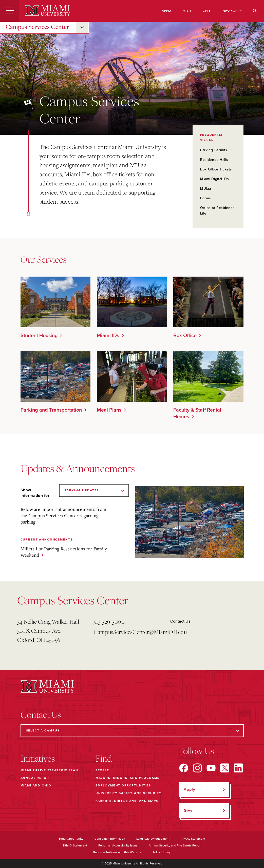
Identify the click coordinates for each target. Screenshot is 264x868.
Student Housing (39, 336)
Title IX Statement (75, 845)
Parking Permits (214, 150)
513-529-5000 (109, 621)
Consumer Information (110, 839)
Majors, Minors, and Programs (128, 778)
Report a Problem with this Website (117, 852)
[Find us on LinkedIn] (238, 768)
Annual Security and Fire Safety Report (175, 845)
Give (207, 11)
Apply (167, 11)
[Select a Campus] (132, 731)
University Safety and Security (129, 793)
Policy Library (162, 852)
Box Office (185, 336)
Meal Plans (109, 410)
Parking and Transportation (51, 410)
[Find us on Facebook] (184, 768)
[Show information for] (94, 490)
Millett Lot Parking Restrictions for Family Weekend (64, 552)
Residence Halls (214, 160)
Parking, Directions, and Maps (127, 801)
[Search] (255, 11)
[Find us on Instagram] (197, 768)
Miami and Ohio (36, 785)
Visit (187, 11)
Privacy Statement (193, 839)
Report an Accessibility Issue (118, 845)
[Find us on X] (225, 768)
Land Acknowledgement (153, 839)
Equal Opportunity (71, 839)
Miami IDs (108, 336)
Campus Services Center (37, 27)
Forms (206, 198)
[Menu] (10, 11)
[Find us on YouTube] (211, 768)
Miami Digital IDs (215, 179)
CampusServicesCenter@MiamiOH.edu (130, 632)
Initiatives (38, 758)
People (102, 770)
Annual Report (36, 778)
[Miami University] (48, 11)
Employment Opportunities (123, 785)
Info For (232, 11)
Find (104, 758)
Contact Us (180, 621)
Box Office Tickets (216, 169)
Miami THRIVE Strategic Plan (49, 770)
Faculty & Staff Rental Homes (197, 413)
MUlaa (206, 189)
